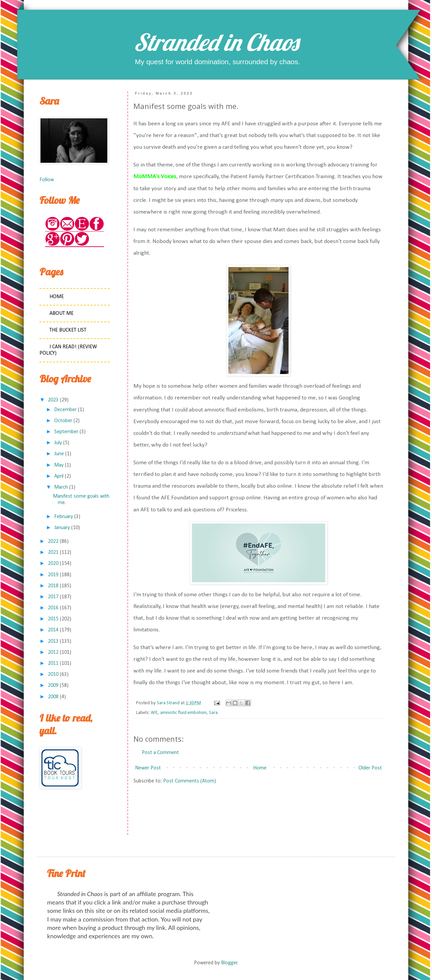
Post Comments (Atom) (190, 781)
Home (260, 768)
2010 (53, 675)
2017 (53, 597)
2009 (53, 686)
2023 (53, 400)
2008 (53, 697)
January (62, 528)
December (65, 410)
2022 (53, 541)
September (66, 432)
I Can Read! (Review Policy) (68, 350)
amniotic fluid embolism (183, 713)
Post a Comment (160, 753)
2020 (53, 564)
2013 (53, 641)
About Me (62, 314)
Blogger (229, 963)
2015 (53, 619)
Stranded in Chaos (216, 42)
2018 (53, 586)
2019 (53, 575)
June (59, 454)
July (58, 443)
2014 (53, 630)
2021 (53, 553)
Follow (47, 180)
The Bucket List (68, 330)
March (61, 487)
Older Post (370, 768)
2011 (53, 663)
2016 (53, 608)
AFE (154, 713)
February (64, 517)
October (63, 421)
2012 (53, 652)
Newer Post (148, 768)
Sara (213, 713)
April (59, 476)
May (59, 465)
